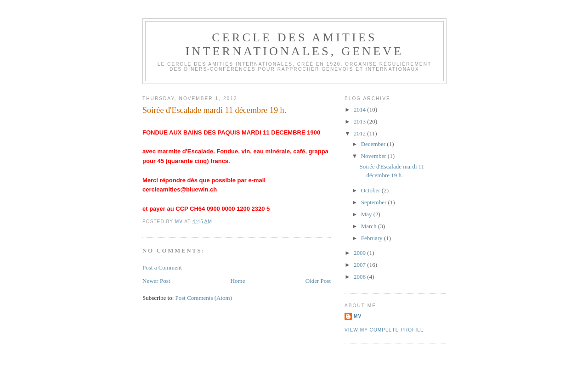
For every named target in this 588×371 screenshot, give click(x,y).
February (373, 238)
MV (358, 316)
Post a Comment (162, 267)
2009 (360, 253)
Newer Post (156, 281)
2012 (360, 133)
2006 (360, 277)
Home (238, 281)
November (374, 156)
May (367, 214)
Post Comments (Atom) (204, 298)
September (375, 202)
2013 (360, 121)
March (370, 226)
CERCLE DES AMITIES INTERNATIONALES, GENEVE (295, 44)
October (371, 190)
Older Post (318, 281)
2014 (360, 110)
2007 (360, 265)
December (374, 144)
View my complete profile (384, 330)
